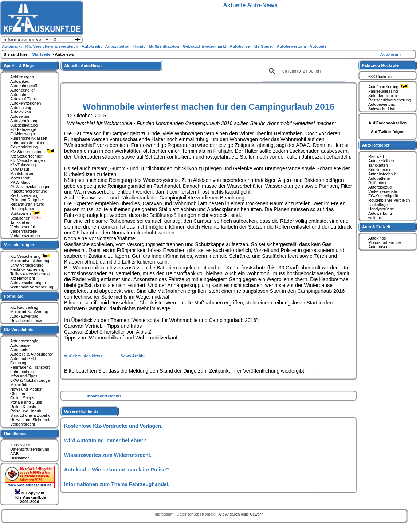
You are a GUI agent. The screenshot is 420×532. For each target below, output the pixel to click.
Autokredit (92, 46)
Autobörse (240, 46)
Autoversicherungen (28, 283)
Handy (140, 46)
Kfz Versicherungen (28, 160)
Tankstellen (20, 222)
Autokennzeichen (25, 103)
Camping (18, 363)
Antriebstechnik (382, 174)
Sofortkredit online (384, 96)
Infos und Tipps (24, 376)
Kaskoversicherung (27, 269)
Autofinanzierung (389, 87)
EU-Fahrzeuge (23, 129)
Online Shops (22, 398)
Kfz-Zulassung (23, 165)
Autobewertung (382, 104)
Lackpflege (378, 205)
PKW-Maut (20, 182)
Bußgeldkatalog (24, 125)
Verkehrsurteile (23, 231)
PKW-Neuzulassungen (30, 187)
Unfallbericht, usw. (26, 321)
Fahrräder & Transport (30, 367)
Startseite (42, 54)
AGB (14, 454)
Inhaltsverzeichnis (104, 396)
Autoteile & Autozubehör (32, 354)
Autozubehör (118, 46)
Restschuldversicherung (390, 100)
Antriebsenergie (24, 341)
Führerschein (22, 372)
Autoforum (390, 54)
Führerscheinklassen (29, 138)
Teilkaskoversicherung (30, 274)
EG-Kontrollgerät (383, 196)
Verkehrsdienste (383, 191)
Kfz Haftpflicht (23, 278)
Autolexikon (21, 112)
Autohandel (20, 345)
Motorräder (20, 385)
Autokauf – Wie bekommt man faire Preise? (117, 470)
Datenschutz (188, 514)
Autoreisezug (380, 187)
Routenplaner (22, 209)
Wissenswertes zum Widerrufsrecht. (108, 455)
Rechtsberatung (24, 195)
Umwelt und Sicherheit (30, 420)
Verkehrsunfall (23, 227)
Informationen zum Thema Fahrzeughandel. (117, 484)
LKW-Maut (20, 169)
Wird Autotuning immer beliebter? (105, 440)
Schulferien (26, 218)
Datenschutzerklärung (30, 449)
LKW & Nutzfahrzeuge (30, 380)
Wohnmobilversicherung (32, 287)
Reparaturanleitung (27, 204)
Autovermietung (24, 121)
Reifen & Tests (23, 407)
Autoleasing (21, 108)
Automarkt (19, 350)
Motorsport (20, 178)
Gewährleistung (24, 147)
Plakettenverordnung (29, 191)
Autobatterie (379, 178)
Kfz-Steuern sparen (33, 152)
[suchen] (303, 71)
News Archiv (133, 356)
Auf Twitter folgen (388, 132)
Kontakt (209, 514)
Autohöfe (18, 94)
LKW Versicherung (27, 265)
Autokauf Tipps (23, 99)
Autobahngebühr (25, 86)
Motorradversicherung (30, 261)
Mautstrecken (22, 174)
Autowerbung (380, 213)
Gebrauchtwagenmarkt (205, 46)
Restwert (376, 156)
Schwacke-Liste (382, 109)
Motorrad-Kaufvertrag (29, 312)
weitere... (376, 218)
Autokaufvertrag (24, 316)
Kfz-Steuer (264, 46)
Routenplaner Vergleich (389, 200)
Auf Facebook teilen (388, 123)
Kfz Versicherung (31, 256)
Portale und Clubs (26, 402)
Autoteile (318, 46)
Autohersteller (23, 90)
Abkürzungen (22, 77)
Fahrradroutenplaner (28, 143)
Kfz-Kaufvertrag (24, 307)
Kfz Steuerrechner (26, 156)
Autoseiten (20, 116)
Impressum (20, 445)
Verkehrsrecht (23, 424)
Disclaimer (19, 458)
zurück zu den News (84, 356)
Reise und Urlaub (26, 411)
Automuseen (380, 247)
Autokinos (377, 238)
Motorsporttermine (384, 242)
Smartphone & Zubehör (31, 415)
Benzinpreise (380, 170)
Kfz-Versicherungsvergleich (52, 46)
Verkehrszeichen (25, 236)
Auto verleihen (381, 161)
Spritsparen (26, 213)
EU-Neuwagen (23, 134)
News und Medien (26, 389)
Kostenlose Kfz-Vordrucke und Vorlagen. (113, 426)
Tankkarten (378, 165)
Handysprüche (381, 209)
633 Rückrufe (380, 77)
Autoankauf (20, 81)
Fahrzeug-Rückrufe (380, 65)
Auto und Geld (23, 358)
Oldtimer (18, 393)
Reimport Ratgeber (27, 200)
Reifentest (377, 183)
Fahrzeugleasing (383, 91)
